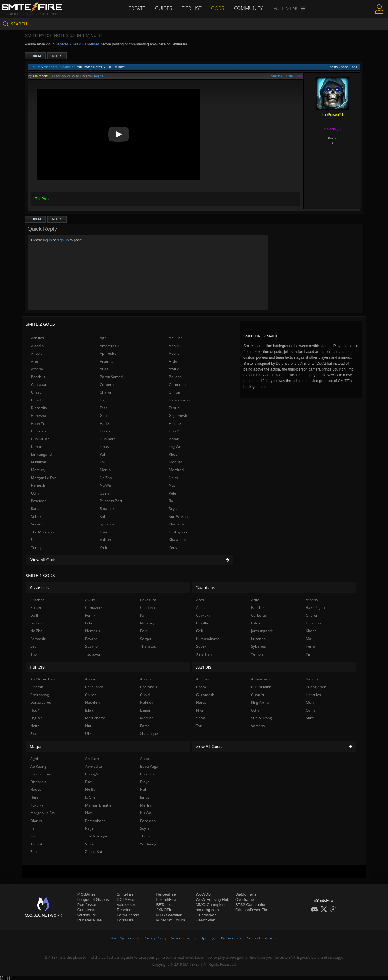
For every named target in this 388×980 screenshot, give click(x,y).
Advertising (180, 938)
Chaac (36, 392)
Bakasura (148, 600)
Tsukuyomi (178, 532)
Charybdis (149, 687)
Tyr (199, 726)
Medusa (176, 462)
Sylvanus (107, 524)
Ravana (91, 639)
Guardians (205, 588)
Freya (145, 782)
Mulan (311, 702)
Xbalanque (178, 540)
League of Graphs (93, 899)
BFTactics (165, 905)
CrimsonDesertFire (252, 910)
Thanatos (177, 524)
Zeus (173, 547)
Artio (173, 361)
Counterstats (89, 910)
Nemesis (38, 485)
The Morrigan (42, 532)
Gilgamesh (178, 416)
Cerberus (108, 385)
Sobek (36, 517)
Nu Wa (105, 485)
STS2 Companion (251, 905)
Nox (89, 813)
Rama (36, 509)
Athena (37, 369)
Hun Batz (107, 439)
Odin (35, 493)
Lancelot (37, 623)
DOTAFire (125, 899)
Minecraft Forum (171, 920)
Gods (218, 8)
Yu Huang (148, 844)
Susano (37, 524)
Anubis (37, 353)
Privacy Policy (155, 938)
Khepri (174, 454)
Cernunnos (178, 385)
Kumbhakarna (208, 639)
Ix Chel (91, 797)
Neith (173, 478)
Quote (288, 76)
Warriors (203, 667)
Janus (104, 446)
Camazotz (94, 607)
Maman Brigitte (98, 805)
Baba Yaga (149, 766)
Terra (311, 646)
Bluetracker (206, 915)
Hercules (38, 431)
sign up (63, 240)
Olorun (36, 821)
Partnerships (232, 938)
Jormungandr (42, 454)
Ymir (104, 547)
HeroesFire (166, 894)
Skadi (35, 734)
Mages (36, 747)
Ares (35, 361)
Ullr (34, 540)
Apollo (174, 353)
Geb (103, 416)
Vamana (258, 726)
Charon (106, 392)
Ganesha (38, 416)
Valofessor (126, 905)
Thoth (145, 836)
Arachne (37, 600)
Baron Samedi (112, 377)
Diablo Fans (246, 894)
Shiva (201, 718)
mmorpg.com (207, 910)
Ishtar (174, 439)
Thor (104, 532)
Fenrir (174, 408)
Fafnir (256, 623)
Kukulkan (38, 462)
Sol (102, 517)
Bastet (36, 607)
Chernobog (40, 695)
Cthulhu (203, 623)
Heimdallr (148, 702)
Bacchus (38, 377)
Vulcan (105, 540)
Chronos (147, 774)
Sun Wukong (179, 517)
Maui (310, 639)
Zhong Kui (94, 852)
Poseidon (39, 501)
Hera (35, 797)
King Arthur (261, 702)
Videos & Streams (57, 67)
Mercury (38, 470)
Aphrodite (108, 353)
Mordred (176, 470)
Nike (200, 710)
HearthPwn (206, 920)
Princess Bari (111, 501)
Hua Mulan (40, 439)
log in (47, 240)
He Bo (90, 789)
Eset (103, 408)
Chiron (174, 392)
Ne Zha (106, 478)
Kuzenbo (258, 639)
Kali (103, 454)
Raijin (90, 828)
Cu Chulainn (261, 687)
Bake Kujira (315, 607)
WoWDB (203, 894)
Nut (172, 485)
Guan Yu (38, 423)
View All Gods (130, 560)
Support (254, 938)
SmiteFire (125, 894)
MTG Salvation (169, 915)
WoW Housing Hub (212, 899)
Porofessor (87, 905)
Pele (172, 493)
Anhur (174, 346)
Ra (171, 501)
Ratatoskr (108, 509)
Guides (164, 8)
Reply (57, 56)
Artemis (106, 361)
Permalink (275, 76)
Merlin (105, 470)
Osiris (105, 493)
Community (248, 8)
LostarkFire (166, 899)
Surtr (310, 718)
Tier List (192, 8)
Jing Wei (176, 446)
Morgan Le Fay (43, 478)
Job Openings (205, 938)
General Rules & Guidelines (77, 44)
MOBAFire (87, 894)
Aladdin (37, 346)
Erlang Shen (316, 687)
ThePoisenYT (42, 76)
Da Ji (104, 400)
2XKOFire (165, 910)
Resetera (125, 910)
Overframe (244, 899)
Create (137, 8)
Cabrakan (39, 385)
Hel (143, 789)
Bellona (175, 377)
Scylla (174, 509)
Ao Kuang (38, 766)
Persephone (95, 821)
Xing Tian (204, 654)
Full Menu (289, 8)
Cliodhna (147, 607)
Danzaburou (179, 400)
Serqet (146, 639)
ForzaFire (125, 920)
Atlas (104, 369)
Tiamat (36, 844)
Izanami (38, 446)
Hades (105, 423)
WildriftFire (87, 915)
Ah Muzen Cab (43, 679)
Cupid (36, 400)
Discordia (39, 408)
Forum (35, 56)
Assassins (39, 588)
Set (33, 646)
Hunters (37, 667)
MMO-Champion (210, 905)
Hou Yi (174, 431)
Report (99, 76)
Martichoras (95, 718)
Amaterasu (109, 346)
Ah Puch (176, 338)
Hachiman (94, 702)
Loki (103, 462)
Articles (271, 938)
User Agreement (125, 938)
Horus (105, 431)
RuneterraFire (89, 920)
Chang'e (92, 774)
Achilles (37, 338)
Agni (104, 338)
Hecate (175, 423)
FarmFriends (128, 915)
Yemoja (37, 547)
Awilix (174, 369)
